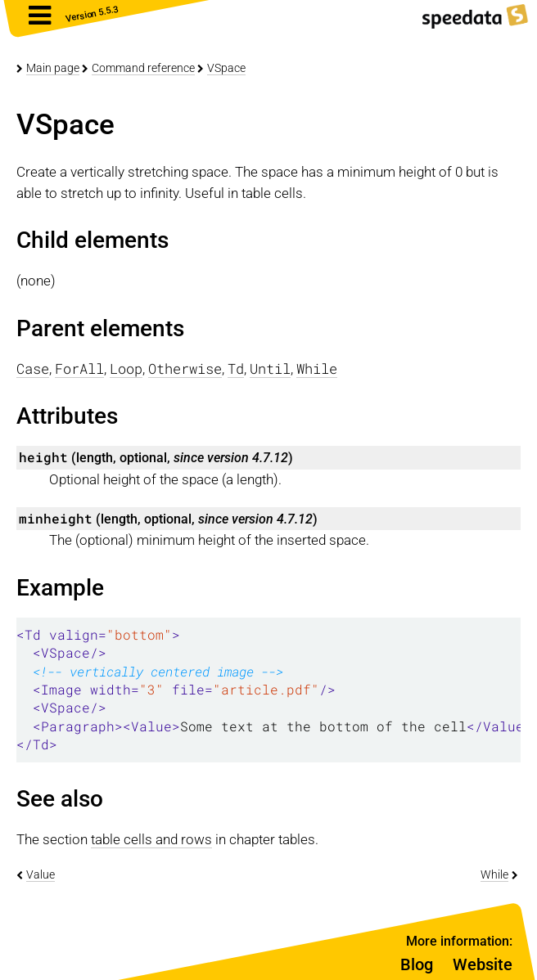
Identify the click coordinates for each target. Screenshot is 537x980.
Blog (417, 964)
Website (483, 964)
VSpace (226, 68)
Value (41, 874)
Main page (53, 68)
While (494, 874)
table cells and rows (151, 839)
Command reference (143, 68)
